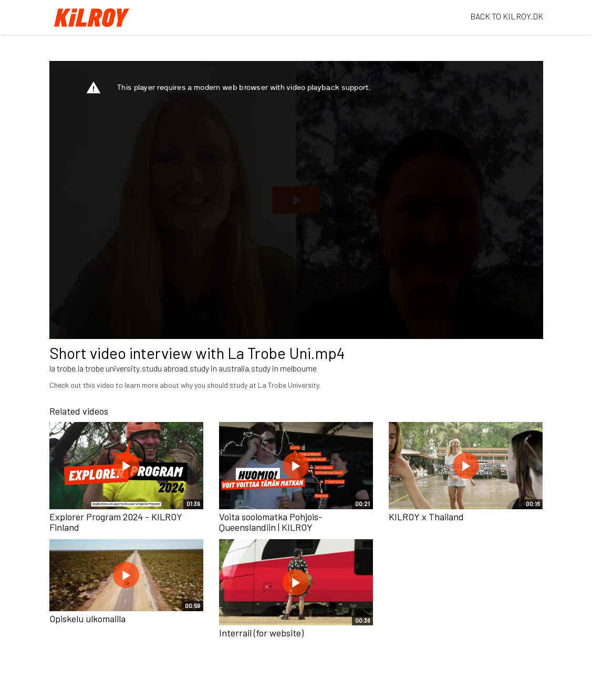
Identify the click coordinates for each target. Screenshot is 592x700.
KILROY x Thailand (426, 517)
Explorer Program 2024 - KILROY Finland (116, 522)
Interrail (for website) (261, 633)
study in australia (219, 368)
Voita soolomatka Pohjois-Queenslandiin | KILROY (271, 522)
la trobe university (109, 368)
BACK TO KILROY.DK (507, 16)
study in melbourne (284, 368)
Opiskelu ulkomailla (87, 619)
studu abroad (165, 368)
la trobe (63, 368)
